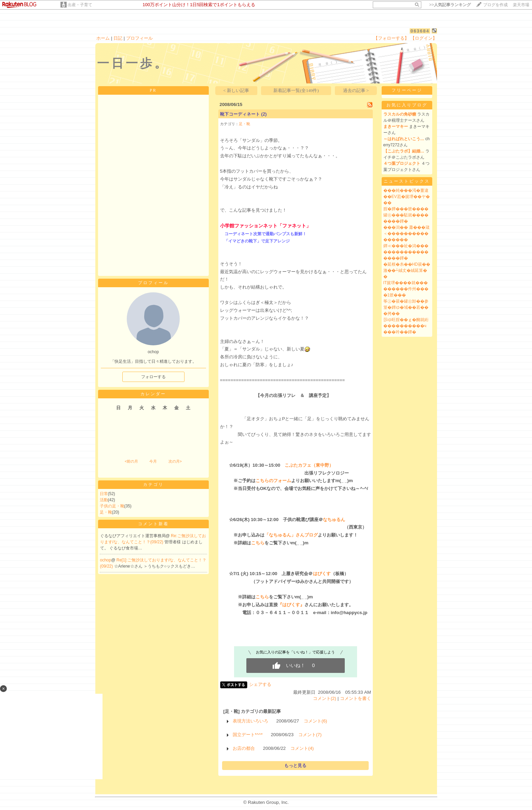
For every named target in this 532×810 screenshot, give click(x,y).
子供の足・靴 (112, 506)
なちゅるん (334, 520)
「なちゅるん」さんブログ (291, 535)
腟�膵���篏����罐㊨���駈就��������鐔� (406, 215)
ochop (106, 560)
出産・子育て (80, 5)
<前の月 (131, 461)
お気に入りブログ (407, 105)
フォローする (153, 377)
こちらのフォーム (273, 481)
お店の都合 (244, 748)
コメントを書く (356, 698)
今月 (153, 461)
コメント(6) (315, 721)
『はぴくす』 (291, 605)
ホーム (103, 38)
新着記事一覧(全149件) (296, 90)
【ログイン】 (424, 38)
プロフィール (139, 38)
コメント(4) (302, 748)
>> (450, 5)
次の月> (175, 461)
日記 (118, 38)
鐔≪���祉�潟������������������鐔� (406, 252)
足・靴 (106, 512)
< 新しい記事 (236, 90)
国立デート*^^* (248, 735)
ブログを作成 (495, 5)
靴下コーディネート (240, 114)
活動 (104, 500)
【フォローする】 (391, 38)
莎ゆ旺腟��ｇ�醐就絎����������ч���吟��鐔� (406, 326)
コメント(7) (310, 735)
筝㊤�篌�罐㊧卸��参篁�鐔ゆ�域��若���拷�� (406, 307)
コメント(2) (325, 698)
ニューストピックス (407, 181)
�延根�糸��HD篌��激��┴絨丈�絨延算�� (407, 270)
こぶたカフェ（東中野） (309, 465)
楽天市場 (521, 5)
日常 (104, 494)
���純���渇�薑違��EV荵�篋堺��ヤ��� (407, 197)
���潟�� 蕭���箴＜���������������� (406, 234)
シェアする (260, 684)
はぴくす (322, 574)
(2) (264, 114)
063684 (420, 31)
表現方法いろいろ (250, 721)
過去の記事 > (356, 90)
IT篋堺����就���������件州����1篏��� (406, 289)
